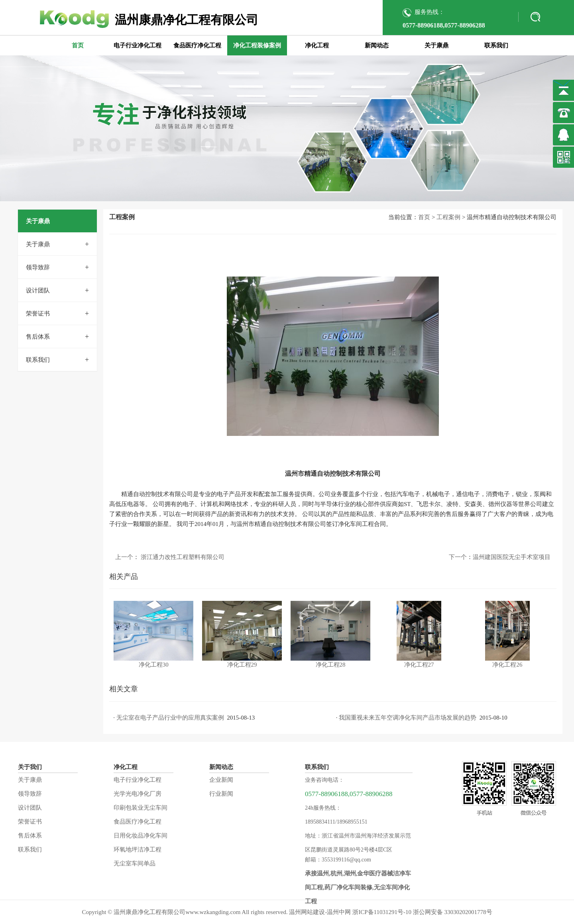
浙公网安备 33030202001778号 (453, 912)
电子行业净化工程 (138, 45)
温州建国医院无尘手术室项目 (512, 557)
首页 (78, 45)
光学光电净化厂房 (138, 794)
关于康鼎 (436, 45)
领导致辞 (38, 267)
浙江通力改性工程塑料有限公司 (183, 557)
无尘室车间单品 (135, 863)
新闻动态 (377, 45)
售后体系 (38, 337)
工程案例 (448, 217)
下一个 (458, 557)
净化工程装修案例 (257, 45)
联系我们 (496, 45)
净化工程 (317, 45)
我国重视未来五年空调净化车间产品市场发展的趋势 (408, 718)
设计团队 (38, 290)
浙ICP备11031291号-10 (382, 912)
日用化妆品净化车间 (141, 836)
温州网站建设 (307, 912)
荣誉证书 (38, 314)
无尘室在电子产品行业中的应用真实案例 (170, 718)
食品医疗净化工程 (197, 45)
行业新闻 (221, 794)
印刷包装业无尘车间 (141, 808)
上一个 (124, 557)
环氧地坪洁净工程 (138, 849)
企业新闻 (221, 780)
